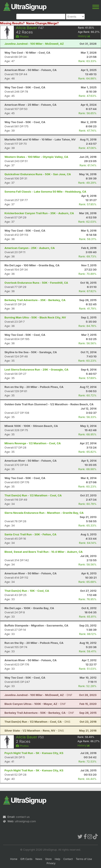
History (84, 36)
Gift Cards (26, 859)
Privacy (51, 863)
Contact (68, 859)
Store (48, 859)
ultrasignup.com (25, 821)
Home (14, 859)
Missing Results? (12, 23)
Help (58, 859)
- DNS (37, 722)
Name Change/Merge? (42, 23)
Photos (22, 36)
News (39, 859)
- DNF (38, 695)
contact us (23, 817)
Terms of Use (84, 859)
